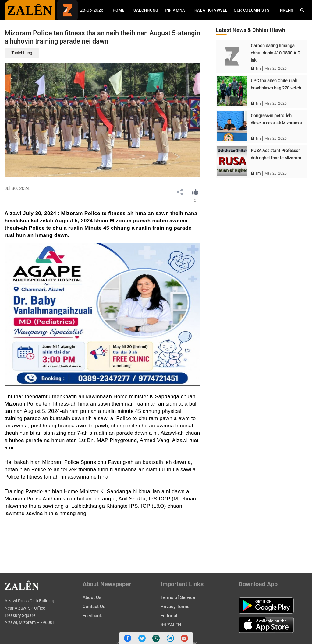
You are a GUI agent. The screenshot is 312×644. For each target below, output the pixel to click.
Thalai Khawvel (209, 10)
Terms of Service (178, 597)
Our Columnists (252, 10)
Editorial (169, 616)
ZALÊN (30, 11)
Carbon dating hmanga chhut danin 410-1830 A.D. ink (276, 53)
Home (120, 10)
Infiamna (175, 10)
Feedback (92, 616)
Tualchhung (145, 10)
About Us (92, 597)
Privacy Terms (175, 607)
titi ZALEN (171, 625)
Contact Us (94, 607)
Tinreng (285, 10)
